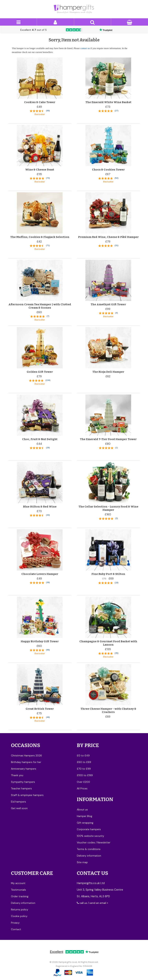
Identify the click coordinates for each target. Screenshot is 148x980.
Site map (82, 862)
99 (48, 111)
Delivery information (89, 856)
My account (18, 883)
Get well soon (19, 808)
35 (116, 653)
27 (116, 111)
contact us (85, 48)
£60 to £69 (84, 762)
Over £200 (83, 782)
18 (116, 582)
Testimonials (18, 890)
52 (116, 178)
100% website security (90, 836)
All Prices (82, 788)
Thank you (17, 775)
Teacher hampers (21, 788)
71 (48, 245)
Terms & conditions (89, 849)
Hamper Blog (85, 816)
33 (48, 515)
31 (116, 245)
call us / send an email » (92, 903)
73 (48, 178)
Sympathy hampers (23, 782)
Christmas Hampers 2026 (26, 755)
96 (48, 650)
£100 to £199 (85, 775)
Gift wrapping (85, 823)
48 (48, 717)
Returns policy (20, 909)
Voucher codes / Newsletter (94, 842)
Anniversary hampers (24, 769)
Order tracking (20, 896)
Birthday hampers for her (26, 762)
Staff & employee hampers (27, 795)
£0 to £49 (83, 755)
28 (48, 448)
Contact (16, 929)
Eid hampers (18, 802)
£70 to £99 (84, 769)
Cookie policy (19, 916)
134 (48, 380)
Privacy (15, 923)
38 (48, 582)
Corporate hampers (89, 829)
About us (82, 809)
